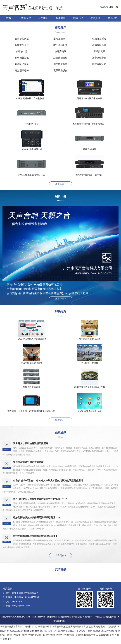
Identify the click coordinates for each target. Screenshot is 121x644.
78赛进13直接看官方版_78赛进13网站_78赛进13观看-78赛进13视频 (33, 629)
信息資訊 (95, 18)
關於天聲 (26, 18)
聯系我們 (112, 18)
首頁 (9, 18)
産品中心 (43, 18)
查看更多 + (61, 422)
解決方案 (61, 18)
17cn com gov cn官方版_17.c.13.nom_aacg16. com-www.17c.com (61, 633)
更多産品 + (61, 184)
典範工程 (78, 18)
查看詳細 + (61, 299)
